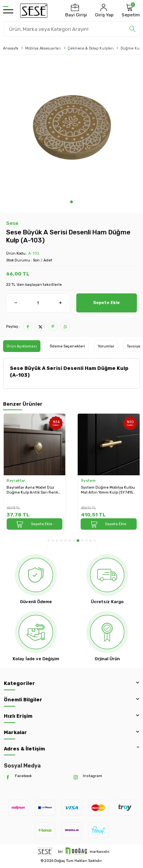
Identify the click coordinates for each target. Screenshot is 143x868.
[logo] (34, 11)
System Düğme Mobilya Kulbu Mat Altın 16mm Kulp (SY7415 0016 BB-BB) (108, 490)
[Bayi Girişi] (75, 11)
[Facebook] (8, 777)
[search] (132, 29)
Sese (12, 223)
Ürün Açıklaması (22, 346)
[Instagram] (76, 777)
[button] (71, 202)
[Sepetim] (130, 11)
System (88, 480)
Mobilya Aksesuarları (43, 48)
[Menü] (8, 11)
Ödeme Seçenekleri (67, 346)
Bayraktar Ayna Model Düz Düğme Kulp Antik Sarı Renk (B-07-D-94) (32, 490)
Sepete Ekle (106, 303)
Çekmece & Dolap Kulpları (91, 48)
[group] (71, 129)
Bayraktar (16, 480)
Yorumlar (106, 346)
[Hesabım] (103, 11)
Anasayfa (11, 48)
